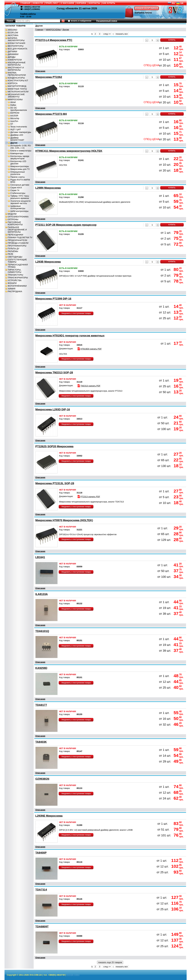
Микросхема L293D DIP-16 (53, 409)
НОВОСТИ (38, 3)
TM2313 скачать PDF (89, 386)
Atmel (13, 102)
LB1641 (40, 557)
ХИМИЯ (12, 289)
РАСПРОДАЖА (15, 291)
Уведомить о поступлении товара (76, 313)
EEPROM (15, 113)
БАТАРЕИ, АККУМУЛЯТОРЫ (16, 39)
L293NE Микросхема (49, 816)
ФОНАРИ (12, 283)
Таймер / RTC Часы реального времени (20, 197)
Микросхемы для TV (20, 169)
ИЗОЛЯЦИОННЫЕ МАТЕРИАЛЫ (17, 64)
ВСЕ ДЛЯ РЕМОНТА (18, 49)
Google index (73, 975)
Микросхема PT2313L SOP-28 (55, 483)
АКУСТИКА (13, 35)
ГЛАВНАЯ (25, 3)
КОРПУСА (13, 83)
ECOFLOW (13, 33)
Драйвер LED (17, 135)
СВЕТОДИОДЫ (15, 257)
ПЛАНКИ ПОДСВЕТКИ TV (20, 237)
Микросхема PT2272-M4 (51, 114)
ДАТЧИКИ (13, 51)
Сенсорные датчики (20, 185)
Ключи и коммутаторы (21, 151)
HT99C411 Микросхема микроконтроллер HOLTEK (69, 151)
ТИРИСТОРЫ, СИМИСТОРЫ (15, 271)
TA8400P (41, 853)
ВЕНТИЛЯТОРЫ (16, 46)
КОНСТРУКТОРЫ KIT (18, 81)
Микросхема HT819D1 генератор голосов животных (70, 336)
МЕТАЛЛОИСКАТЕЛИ (18, 92)
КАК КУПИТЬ (109, 3)
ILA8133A (42, 594)
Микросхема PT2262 (49, 77)
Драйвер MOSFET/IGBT (17, 139)
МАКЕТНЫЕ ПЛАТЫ (17, 89)
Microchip (15, 118)
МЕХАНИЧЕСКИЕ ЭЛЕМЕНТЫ (16, 96)
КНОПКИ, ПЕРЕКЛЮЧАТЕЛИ (17, 74)
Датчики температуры (21, 132)
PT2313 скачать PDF (89, 497)
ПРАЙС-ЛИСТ (52, 3)
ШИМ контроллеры (20, 211)
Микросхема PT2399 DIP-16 (53, 299)
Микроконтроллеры (20, 166)
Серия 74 (15, 190)
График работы (28, 14)
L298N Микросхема (48, 188)
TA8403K (41, 742)
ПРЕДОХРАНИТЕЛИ (18, 240)
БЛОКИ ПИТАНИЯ (17, 43)
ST (12, 124)
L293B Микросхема (48, 262)
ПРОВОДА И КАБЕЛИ (18, 243)
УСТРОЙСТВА (15, 280)
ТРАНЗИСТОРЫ (16, 275)
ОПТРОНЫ (13, 219)
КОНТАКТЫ (94, 3)
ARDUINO (13, 30)
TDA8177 (41, 705)
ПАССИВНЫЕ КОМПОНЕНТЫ (15, 223)
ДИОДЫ (12, 57)
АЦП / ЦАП (16, 129)
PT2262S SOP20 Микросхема (54, 446)
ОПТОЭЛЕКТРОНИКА (18, 217)
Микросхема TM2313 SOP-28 (54, 372)
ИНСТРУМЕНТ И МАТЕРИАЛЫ (16, 69)
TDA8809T (42, 927)
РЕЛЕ (11, 254)
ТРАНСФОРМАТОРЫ (18, 278)
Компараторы (17, 153)
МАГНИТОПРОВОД (17, 86)
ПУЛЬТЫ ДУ (14, 249)
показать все (122, 34)
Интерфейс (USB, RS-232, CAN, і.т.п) (21, 147)
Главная (39, 30)
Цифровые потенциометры (18, 207)
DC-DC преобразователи (19, 109)
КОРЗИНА (81, 3)
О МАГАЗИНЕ (67, 3)
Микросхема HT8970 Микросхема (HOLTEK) (64, 520)
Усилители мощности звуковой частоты (21, 202)
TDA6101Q (42, 631)
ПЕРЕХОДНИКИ (16, 235)
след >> (107, 34)
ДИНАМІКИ (13, 54)
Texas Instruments (19, 127)
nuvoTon (14, 121)
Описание (40, 71)
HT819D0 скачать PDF (89, 349)
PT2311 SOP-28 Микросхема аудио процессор (66, 225)
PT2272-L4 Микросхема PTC (54, 40)
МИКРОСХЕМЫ (15, 99)
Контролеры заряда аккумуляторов (20, 157)
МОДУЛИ (12, 214)
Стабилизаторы (18, 193)
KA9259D (41, 668)
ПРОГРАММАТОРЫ (17, 246)
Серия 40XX (16, 188)
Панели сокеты (18, 177)
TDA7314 (41, 890)
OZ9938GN (42, 779)
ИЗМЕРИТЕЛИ (15, 60)
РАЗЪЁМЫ (13, 251)
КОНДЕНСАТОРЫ (16, 78)
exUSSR (14, 116)
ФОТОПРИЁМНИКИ (17, 286)
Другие (14, 143)
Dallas (13, 105)
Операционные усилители (18, 173)
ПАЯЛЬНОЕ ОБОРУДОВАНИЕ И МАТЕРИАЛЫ (17, 230)
